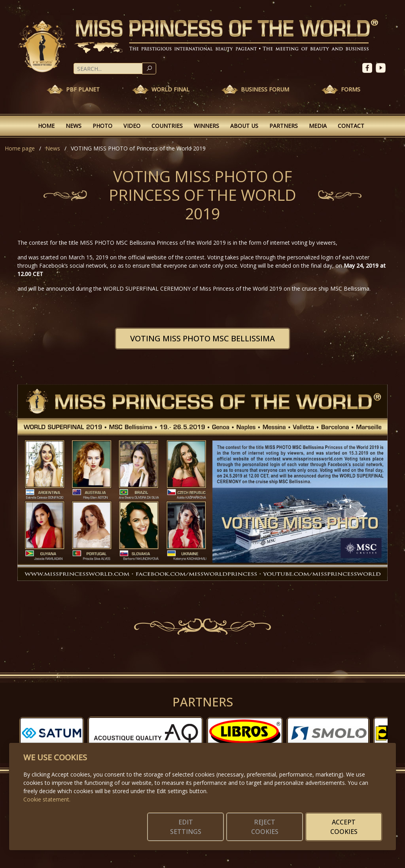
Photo (102, 126)
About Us (244, 126)
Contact (351, 126)
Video (132, 126)
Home (46, 126)
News (74, 126)
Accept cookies (344, 827)
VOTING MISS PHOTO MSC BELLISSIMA (202, 338)
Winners (206, 126)
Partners (284, 126)
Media (318, 126)
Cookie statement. (47, 799)
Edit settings (186, 827)
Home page (20, 148)
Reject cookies (265, 827)
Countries (167, 126)
